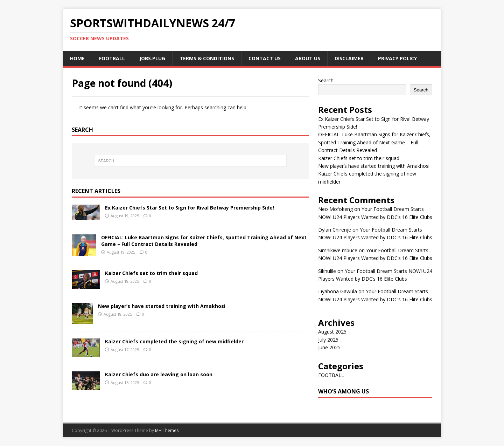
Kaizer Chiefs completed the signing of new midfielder (174, 341)
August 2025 (332, 332)
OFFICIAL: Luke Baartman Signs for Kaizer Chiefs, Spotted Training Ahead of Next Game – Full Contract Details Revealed (204, 241)
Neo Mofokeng (335, 209)
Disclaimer (349, 58)
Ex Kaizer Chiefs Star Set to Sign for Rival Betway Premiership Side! (190, 208)
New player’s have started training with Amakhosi (162, 306)
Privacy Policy (397, 58)
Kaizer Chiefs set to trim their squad (151, 273)
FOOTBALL (112, 58)
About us (308, 58)
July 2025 (328, 340)
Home (77, 58)
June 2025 (329, 347)
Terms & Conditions (207, 58)
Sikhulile (327, 271)
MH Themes (167, 430)
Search (326, 80)
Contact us (265, 58)
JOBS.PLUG (152, 58)
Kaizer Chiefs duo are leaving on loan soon (159, 374)
